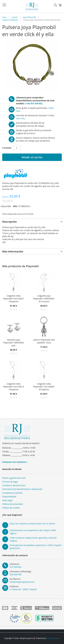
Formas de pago (10, 482)
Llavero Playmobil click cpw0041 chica (44, 341)
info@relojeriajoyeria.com (22, 582)
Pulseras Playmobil (10, 20)
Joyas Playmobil (29, 17)
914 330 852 (16, 567)
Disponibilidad (9, 497)
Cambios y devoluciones (14, 485)
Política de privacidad (12, 504)
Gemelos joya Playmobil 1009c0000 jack (14, 343)
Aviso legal (7, 500)
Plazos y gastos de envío (14, 478)
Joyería (15, 17)
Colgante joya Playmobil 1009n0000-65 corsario (44, 299)
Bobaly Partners (53, 638)
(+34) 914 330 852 (34, 103)
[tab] (32, 221)
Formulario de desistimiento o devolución (22, 489)
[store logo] (32, 6)
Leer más (20, 118)
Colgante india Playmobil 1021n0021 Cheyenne (14, 299)
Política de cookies (11, 508)
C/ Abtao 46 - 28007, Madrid (23, 589)
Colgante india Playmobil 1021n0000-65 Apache (44, 387)
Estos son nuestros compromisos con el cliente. (33, 524)
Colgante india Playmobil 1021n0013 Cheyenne (14, 387)
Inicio (4, 17)
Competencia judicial (12, 493)
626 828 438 (16, 574)
